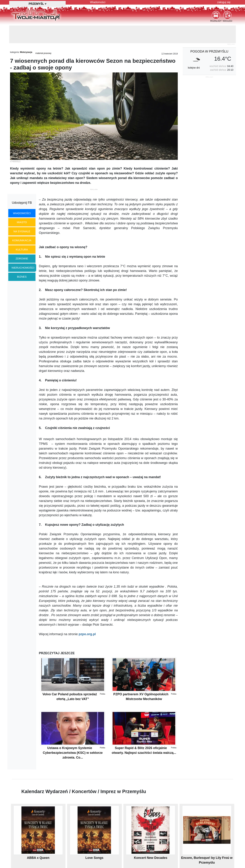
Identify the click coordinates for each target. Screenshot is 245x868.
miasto (22, 222)
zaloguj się (224, 2)
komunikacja (22, 240)
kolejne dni (194, 68)
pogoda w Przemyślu (209, 51)
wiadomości (22, 213)
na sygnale (22, 231)
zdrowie (22, 258)
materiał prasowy (43, 53)
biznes (22, 277)
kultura (22, 249)
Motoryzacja (26, 52)
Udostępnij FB (22, 203)
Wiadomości (98, 2)
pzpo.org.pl (87, 634)
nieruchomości (23, 268)
